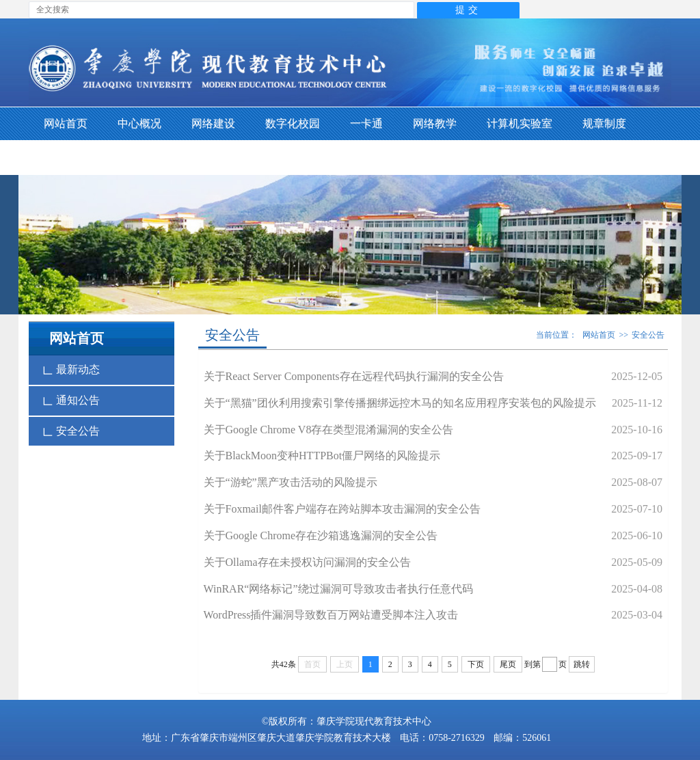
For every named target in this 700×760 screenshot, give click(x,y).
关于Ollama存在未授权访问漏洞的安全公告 (307, 562)
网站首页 (66, 123)
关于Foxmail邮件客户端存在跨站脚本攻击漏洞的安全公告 (342, 509)
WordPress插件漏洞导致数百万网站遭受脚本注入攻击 (331, 615)
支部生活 (66, 158)
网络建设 (213, 123)
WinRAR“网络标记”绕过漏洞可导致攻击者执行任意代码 (338, 589)
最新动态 (71, 370)
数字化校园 (293, 123)
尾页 (508, 664)
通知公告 (71, 401)
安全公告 (71, 431)
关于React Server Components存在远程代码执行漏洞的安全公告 (354, 376)
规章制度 (604, 123)
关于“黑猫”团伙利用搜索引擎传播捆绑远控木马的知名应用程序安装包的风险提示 (400, 403)
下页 (476, 664)
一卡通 (366, 123)
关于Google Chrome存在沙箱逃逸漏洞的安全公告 (321, 535)
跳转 (582, 664)
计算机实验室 (520, 123)
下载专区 (139, 158)
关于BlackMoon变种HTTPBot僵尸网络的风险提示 (322, 456)
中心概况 (139, 123)
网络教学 (435, 123)
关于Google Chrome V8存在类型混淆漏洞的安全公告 (329, 430)
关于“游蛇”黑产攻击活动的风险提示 (291, 482)
